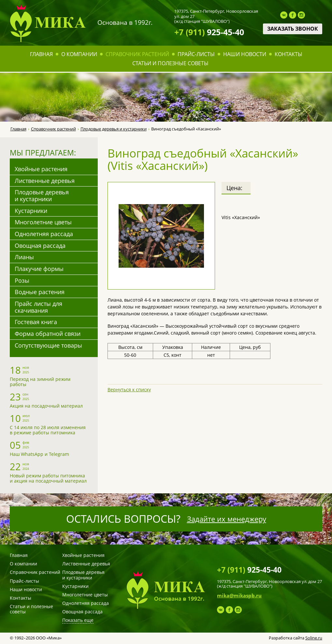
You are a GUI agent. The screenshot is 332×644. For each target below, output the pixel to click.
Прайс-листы (196, 54)
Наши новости (245, 54)
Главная (41, 54)
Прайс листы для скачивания (38, 307)
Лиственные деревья (45, 181)
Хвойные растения (41, 169)
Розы (22, 280)
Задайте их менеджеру (227, 519)
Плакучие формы (39, 269)
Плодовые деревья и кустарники (114, 129)
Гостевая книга (36, 322)
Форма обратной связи (48, 334)
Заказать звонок (293, 29)
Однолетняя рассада (44, 234)
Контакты (289, 54)
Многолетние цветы (43, 222)
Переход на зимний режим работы (40, 382)
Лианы (24, 257)
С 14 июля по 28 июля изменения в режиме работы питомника (48, 430)
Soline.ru (314, 638)
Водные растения (40, 292)
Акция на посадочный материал (46, 406)
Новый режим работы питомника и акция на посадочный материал (48, 478)
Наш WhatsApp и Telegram (39, 454)
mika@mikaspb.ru (239, 595)
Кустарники (31, 211)
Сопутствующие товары (48, 345)
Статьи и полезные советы (170, 63)
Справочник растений (137, 54)
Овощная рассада (40, 246)
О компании (79, 54)
